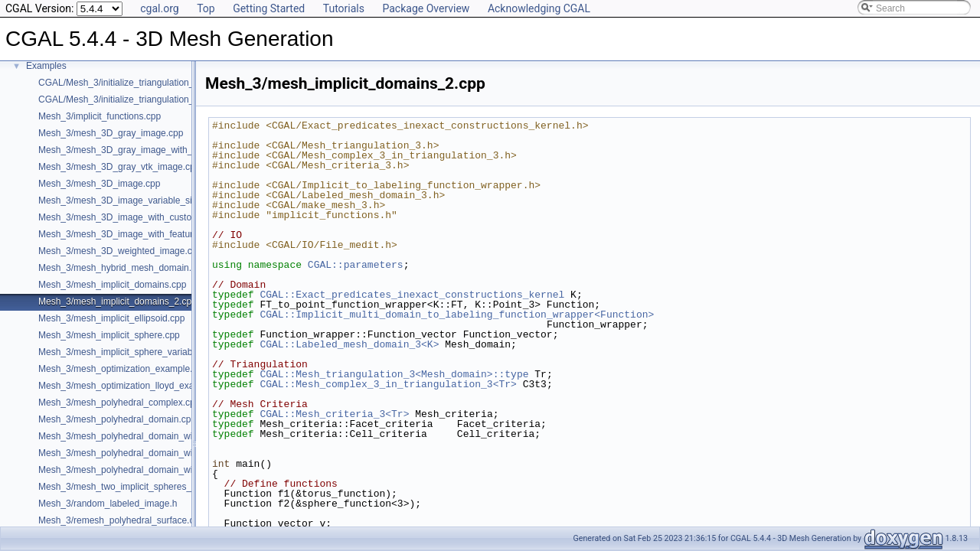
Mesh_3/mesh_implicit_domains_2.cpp (118, 302)
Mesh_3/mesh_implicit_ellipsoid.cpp (111, 318)
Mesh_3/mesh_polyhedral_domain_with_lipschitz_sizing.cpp (161, 453)
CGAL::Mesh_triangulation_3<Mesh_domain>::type (394, 374)
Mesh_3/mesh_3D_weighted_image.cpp (120, 251)
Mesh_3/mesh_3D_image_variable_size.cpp (129, 201)
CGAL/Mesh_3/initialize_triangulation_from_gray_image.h (156, 83)
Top (206, 8)
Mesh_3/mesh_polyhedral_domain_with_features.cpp (147, 436)
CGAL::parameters (356, 265)
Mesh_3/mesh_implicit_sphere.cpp (109, 335)
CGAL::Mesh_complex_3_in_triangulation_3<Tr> (388, 384)
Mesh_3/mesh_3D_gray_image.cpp (111, 133)
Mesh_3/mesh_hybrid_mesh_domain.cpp (122, 268)
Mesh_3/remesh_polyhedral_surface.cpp (121, 520)
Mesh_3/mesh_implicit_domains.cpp (112, 285)
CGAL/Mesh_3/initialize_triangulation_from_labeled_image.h (162, 99)
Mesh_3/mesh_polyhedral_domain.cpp (117, 419)
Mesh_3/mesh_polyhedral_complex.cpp (119, 403)
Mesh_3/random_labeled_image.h (108, 504)
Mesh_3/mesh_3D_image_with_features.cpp (129, 234)
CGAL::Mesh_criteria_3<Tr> (334, 414)
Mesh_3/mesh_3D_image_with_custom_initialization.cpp (154, 217)
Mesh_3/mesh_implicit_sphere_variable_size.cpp (138, 352)
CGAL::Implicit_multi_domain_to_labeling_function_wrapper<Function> (457, 315)
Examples (46, 66)
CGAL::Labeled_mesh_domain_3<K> (349, 344)
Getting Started (269, 8)
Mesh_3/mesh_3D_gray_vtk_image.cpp (119, 167)
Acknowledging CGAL (539, 8)
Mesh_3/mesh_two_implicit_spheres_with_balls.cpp (144, 487)
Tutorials (344, 8)
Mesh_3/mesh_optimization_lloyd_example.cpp (135, 386)
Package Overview (426, 8)
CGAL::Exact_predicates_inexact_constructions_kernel (412, 295)
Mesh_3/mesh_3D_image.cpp (99, 184)
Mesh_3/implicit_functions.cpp (100, 116)
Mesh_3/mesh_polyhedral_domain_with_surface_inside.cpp (160, 470)
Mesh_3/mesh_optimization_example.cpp (123, 369)
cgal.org (159, 8)
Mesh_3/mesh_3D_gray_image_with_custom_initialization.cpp (165, 150)
